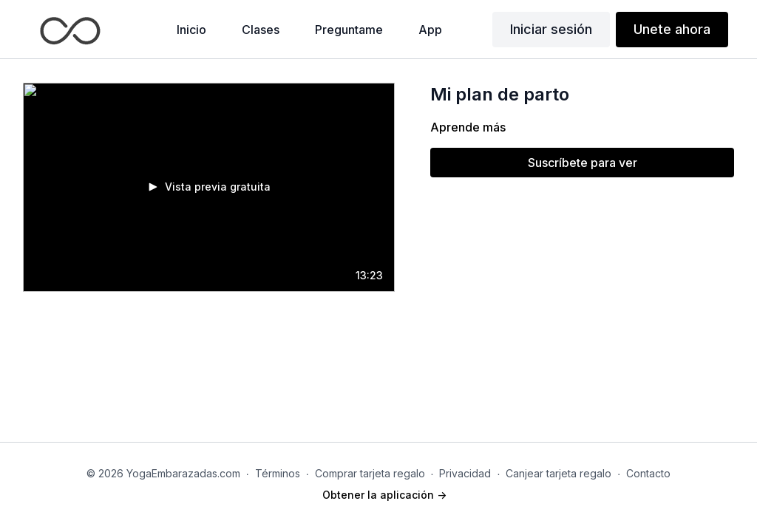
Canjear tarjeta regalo (559, 473)
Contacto (648, 473)
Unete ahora (672, 29)
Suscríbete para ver (583, 163)
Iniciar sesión (551, 29)
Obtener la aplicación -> (384, 495)
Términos (278, 473)
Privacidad (465, 473)
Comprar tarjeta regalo (370, 473)
